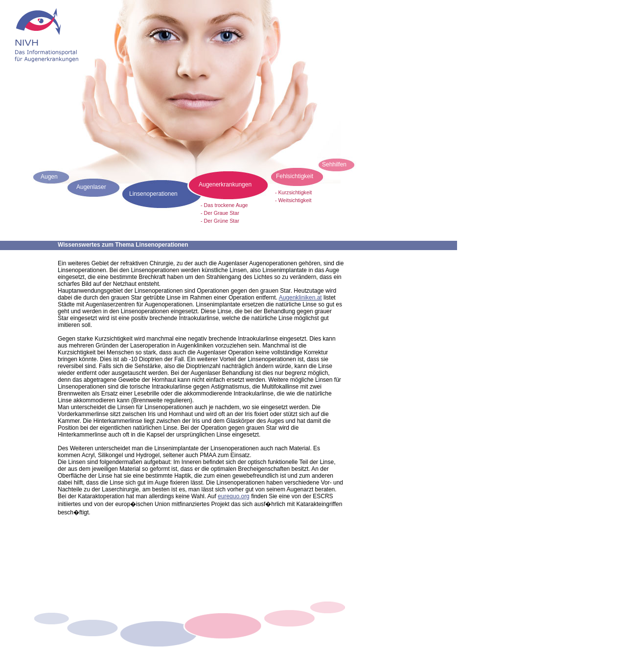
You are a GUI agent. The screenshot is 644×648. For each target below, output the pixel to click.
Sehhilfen (334, 164)
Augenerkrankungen (225, 185)
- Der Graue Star (220, 213)
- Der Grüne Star (220, 221)
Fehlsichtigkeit (295, 176)
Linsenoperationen (153, 194)
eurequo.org (234, 496)
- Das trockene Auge (224, 205)
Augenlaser (91, 187)
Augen (49, 177)
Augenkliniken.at (300, 298)
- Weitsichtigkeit (293, 200)
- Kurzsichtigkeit (293, 192)
